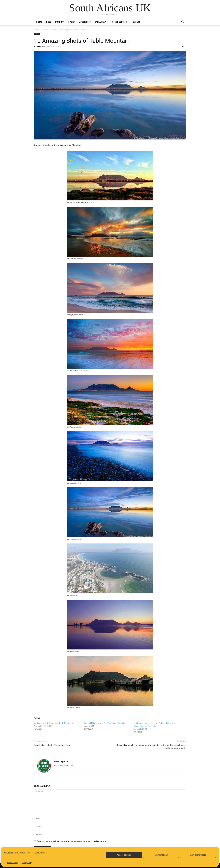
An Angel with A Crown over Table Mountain (53, 723)
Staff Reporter (40, 46)
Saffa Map (100, 22)
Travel (53, 30)
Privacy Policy (27, 863)
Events (137, 22)
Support (60, 22)
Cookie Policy (12, 863)
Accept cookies (124, 855)
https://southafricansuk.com (63, 766)
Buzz (49, 22)
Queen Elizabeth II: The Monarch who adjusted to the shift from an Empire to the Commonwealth (151, 747)
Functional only (161, 855)
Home (39, 22)
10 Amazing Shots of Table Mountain (82, 41)
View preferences (198, 855)
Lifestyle (84, 22)
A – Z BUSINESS (119, 22)
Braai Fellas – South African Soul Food (52, 745)
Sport (72, 22)
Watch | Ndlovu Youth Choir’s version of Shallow (105, 723)
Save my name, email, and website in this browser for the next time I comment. (72, 841)
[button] (183, 22)
